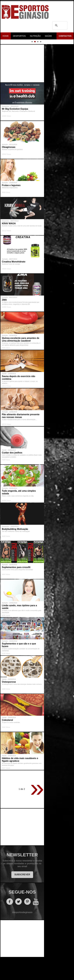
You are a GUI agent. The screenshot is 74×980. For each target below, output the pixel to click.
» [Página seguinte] (37, 811)
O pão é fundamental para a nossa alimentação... (19, 442)
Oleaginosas (9, 170)
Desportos (19, 36)
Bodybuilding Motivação (15, 552)
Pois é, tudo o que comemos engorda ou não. (18, 519)
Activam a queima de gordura (12, 172)
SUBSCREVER (22, 898)
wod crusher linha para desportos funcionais (17, 592)
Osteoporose (9, 705)
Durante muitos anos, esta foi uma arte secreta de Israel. (22, 249)
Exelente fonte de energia (11, 287)
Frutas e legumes (11, 208)
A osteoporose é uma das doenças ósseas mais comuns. (22, 707)
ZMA (4, 323)
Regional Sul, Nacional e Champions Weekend (18, 134)
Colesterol (7, 743)
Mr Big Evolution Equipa (15, 132)
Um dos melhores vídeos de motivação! (16, 554)
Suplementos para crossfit (16, 590)
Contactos (65, 36)
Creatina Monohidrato (14, 285)
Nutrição (35, 36)
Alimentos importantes (10, 211)
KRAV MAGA (9, 246)
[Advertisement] (22, 86)
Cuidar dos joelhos (12, 476)
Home (6, 36)
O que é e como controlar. (11, 745)
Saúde (48, 36)
